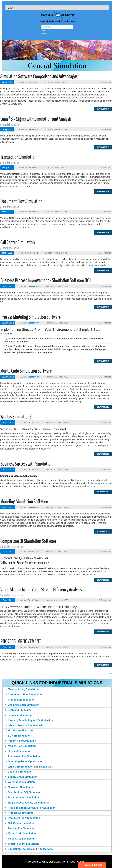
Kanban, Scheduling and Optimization (29, 720)
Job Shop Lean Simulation (22, 705)
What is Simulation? (16, 417)
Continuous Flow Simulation (23, 695)
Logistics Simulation (19, 772)
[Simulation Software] (57, 17)
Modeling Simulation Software (24, 502)
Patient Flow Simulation (21, 741)
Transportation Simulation (22, 797)
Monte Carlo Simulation (20, 833)
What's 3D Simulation (19, 767)
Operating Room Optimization (24, 761)
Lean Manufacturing (18, 715)
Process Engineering (19, 813)
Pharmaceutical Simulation (23, 756)
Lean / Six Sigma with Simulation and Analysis (36, 119)
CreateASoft (32, 82)
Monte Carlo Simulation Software (26, 371)
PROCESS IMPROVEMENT (21, 641)
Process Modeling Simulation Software (30, 317)
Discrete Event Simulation (22, 844)
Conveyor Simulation (19, 787)
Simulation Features (18, 849)
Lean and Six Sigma (18, 710)
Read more (103, 109)
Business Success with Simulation (26, 464)
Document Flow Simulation (21, 201)
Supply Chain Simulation (21, 777)
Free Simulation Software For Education (30, 808)
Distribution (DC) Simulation (23, 792)
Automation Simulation (20, 700)
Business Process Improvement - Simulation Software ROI (46, 280)
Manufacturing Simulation (22, 689)
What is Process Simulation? (24, 725)
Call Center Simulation (18, 242)
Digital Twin (46, 767)
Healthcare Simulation (20, 731)
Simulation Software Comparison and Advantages (39, 76)
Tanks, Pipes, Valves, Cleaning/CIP (27, 803)
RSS (110, 673)
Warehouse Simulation (20, 782)
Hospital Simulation (18, 751)
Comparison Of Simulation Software (28, 541)
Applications (45, 849)
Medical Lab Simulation (20, 746)
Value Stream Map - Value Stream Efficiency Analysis (41, 590)
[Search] (57, 27)
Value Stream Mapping (20, 839)
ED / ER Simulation (18, 736)
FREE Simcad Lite (92, 865)
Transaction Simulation (18, 157)
